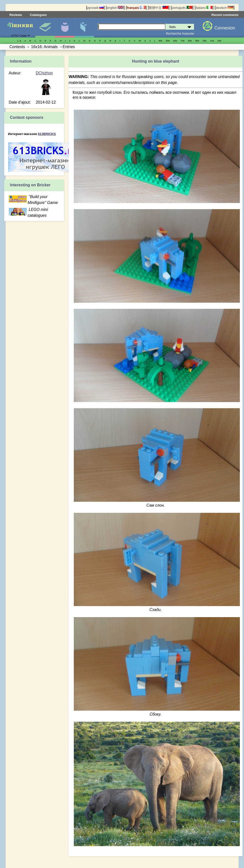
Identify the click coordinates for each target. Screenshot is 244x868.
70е (182, 41)
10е (212, 41)
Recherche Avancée (180, 34)
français (136, 8)
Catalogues (38, 15)
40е (160, 41)
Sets (45, 28)
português (182, 8)
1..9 (19, 41)
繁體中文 (159, 8)
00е (205, 41)
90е (197, 41)
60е (175, 41)
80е (190, 41)
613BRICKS (47, 134)
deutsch (225, 8)
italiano (204, 8)
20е (219, 41)
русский (95, 8)
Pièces (84, 28)
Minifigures (65, 28)
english (115, 8)
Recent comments (225, 15)
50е (168, 41)
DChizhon (44, 73)
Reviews (16, 15)
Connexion (225, 28)
